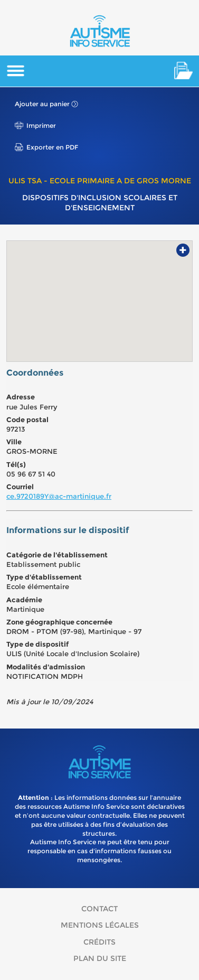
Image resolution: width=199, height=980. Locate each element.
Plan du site (100, 958)
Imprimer (41, 125)
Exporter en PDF (52, 147)
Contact (99, 909)
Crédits (99, 942)
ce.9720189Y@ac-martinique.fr (59, 496)
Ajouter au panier (42, 104)
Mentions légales (100, 925)
